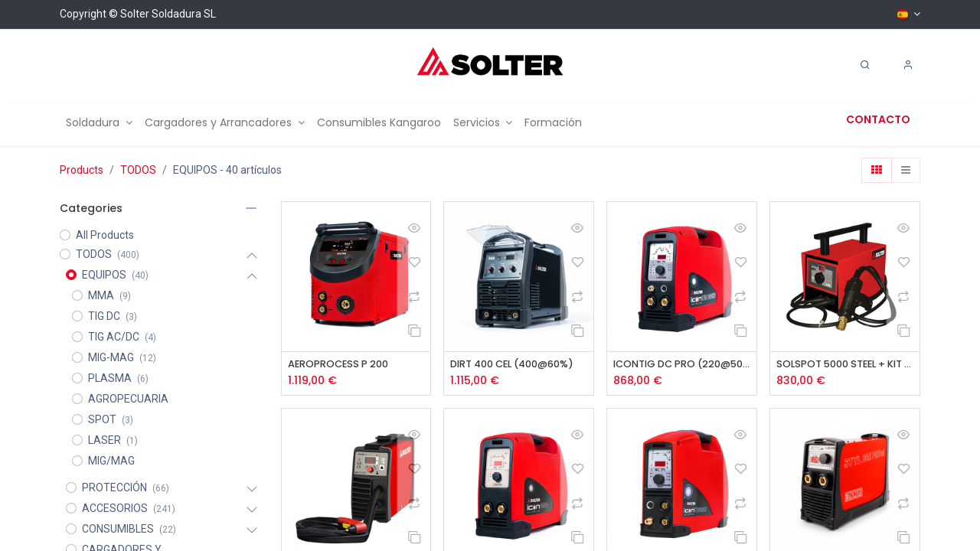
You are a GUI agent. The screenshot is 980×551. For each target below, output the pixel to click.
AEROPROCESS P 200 (343, 365)
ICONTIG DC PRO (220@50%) (682, 365)
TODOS (138, 170)
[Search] (865, 65)
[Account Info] (908, 65)
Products (82, 170)
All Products (105, 235)
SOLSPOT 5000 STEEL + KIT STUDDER (845, 365)
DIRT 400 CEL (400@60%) (519, 365)
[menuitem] (99, 123)
